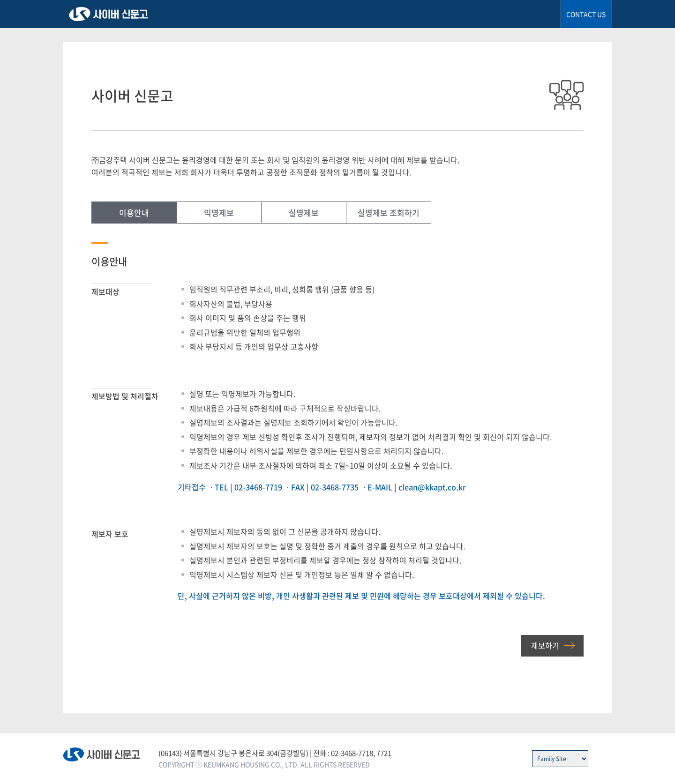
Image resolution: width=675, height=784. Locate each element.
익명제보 (219, 213)
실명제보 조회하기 (389, 213)
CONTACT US (586, 14)
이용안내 (134, 213)
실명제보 (304, 213)
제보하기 (545, 645)
